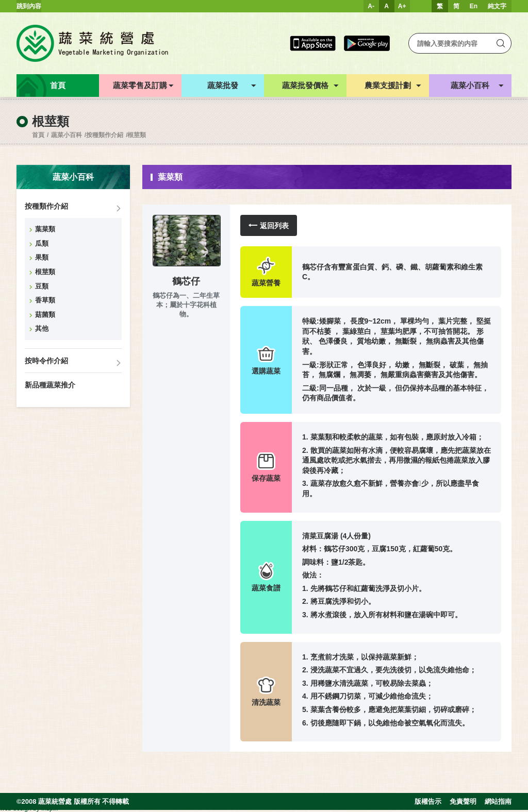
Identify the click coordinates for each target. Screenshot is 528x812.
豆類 (42, 286)
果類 (42, 257)
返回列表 (269, 225)
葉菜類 (45, 229)
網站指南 (498, 801)
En (474, 6)
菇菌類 (45, 315)
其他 (42, 328)
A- (371, 6)
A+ (402, 6)
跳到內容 (29, 6)
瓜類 (42, 243)
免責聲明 (463, 801)
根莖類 (137, 135)
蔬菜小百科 (67, 135)
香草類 (45, 300)
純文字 (497, 6)
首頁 (38, 135)
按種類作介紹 (105, 135)
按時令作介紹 (46, 361)
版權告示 (428, 801)
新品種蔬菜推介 (50, 385)
